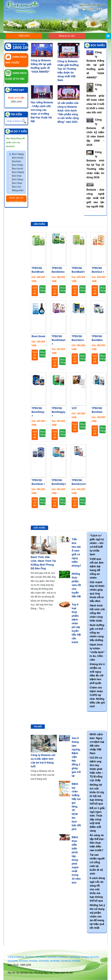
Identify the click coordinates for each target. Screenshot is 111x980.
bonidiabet (41, 957)
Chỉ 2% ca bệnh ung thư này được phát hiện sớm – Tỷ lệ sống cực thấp (97, 769)
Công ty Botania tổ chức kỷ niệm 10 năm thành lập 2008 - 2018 (95, 132)
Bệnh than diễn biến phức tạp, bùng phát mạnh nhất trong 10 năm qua (76, 860)
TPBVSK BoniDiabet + (58, 340)
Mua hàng (43, 289)
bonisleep (13, 961)
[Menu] (108, 36)
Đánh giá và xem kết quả (16, 199)
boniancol (66, 961)
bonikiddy (55, 961)
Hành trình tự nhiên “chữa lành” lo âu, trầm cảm (97, 652)
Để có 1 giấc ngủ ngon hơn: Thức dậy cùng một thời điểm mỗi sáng (97, 819)
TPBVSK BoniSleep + (38, 412)
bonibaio (33, 961)
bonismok (44, 961)
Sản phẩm (39, 224)
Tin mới (38, 726)
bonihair (76, 961)
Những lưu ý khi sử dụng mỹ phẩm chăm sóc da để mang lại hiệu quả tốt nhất (97, 917)
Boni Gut (16, 187)
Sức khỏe (40, 528)
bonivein (95, 957)
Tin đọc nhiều (95, 45)
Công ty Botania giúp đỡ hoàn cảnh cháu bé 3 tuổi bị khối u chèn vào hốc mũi (95, 99)
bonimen (30, 957)
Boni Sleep (18, 179)
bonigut (85, 957)
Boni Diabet (18, 172)
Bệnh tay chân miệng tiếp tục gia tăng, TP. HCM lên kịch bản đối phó (76, 807)
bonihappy (75, 957)
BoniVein (17, 161)
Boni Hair (17, 176)
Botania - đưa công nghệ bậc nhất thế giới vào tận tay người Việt (95, 198)
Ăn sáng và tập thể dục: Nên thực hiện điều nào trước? (97, 843)
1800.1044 (24, 36)
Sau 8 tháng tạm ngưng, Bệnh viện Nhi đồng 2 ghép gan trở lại (76, 757)
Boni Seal (17, 183)
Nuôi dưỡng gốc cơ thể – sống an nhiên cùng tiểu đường (97, 633)
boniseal (23, 961)
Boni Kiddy (18, 165)
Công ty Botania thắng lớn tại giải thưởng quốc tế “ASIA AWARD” (95, 65)
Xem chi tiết (35, 291)
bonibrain (52, 957)
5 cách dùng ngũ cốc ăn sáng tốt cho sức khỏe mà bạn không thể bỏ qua (97, 889)
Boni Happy (18, 154)
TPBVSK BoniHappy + (58, 412)
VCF (74, 408)
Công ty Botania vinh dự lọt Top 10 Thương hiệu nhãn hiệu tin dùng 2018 (95, 165)
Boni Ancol (17, 169)
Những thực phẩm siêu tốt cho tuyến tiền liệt (76, 585)
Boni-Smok (18, 158)
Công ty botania (16, 957)
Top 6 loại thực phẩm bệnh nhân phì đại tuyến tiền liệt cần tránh (76, 623)
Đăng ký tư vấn (67, 36)
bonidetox (63, 957)
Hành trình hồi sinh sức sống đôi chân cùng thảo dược (97, 613)
